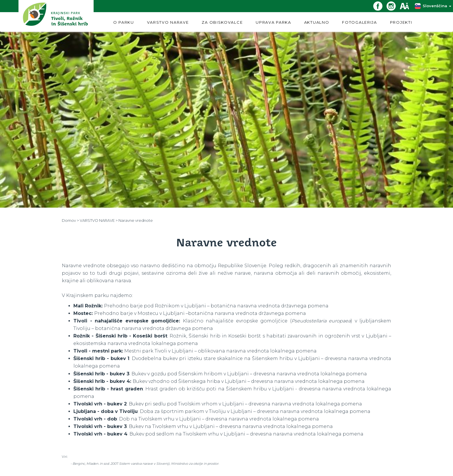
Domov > (71, 220)
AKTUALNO (317, 22)
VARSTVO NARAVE (168, 22)
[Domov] (56, 16)
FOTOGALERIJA (359, 22)
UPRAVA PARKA (273, 22)
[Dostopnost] (406, 6)
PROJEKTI (401, 22)
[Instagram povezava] (393, 6)
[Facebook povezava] (380, 6)
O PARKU (124, 22)
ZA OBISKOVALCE (222, 22)
